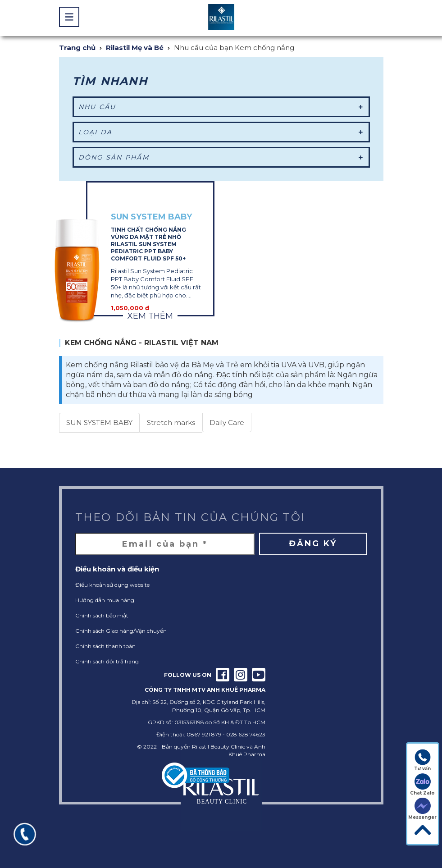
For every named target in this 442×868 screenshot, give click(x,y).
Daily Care (227, 423)
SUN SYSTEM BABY (99, 423)
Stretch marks (171, 423)
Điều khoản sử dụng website (112, 585)
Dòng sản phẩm (221, 157)
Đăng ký (313, 544)
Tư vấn (422, 760)
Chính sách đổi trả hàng (107, 661)
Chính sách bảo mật (102, 615)
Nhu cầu (221, 107)
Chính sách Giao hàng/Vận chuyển (121, 631)
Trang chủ (77, 48)
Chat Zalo (422, 785)
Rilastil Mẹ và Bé (135, 48)
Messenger (422, 809)
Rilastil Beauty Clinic (219, 747)
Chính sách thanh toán (105, 646)
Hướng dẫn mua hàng (105, 600)
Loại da (221, 132)
